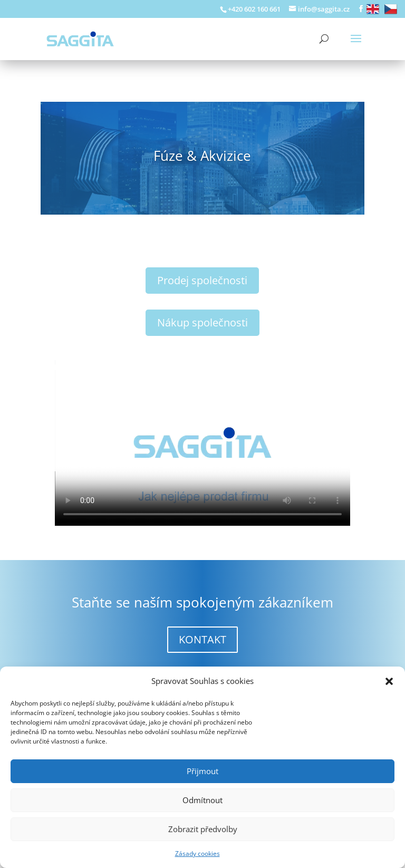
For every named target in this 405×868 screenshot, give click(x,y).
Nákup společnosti (202, 322)
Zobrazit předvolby (203, 829)
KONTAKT (202, 639)
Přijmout (202, 771)
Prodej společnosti (202, 280)
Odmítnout (202, 800)
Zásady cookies (197, 853)
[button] (389, 681)
